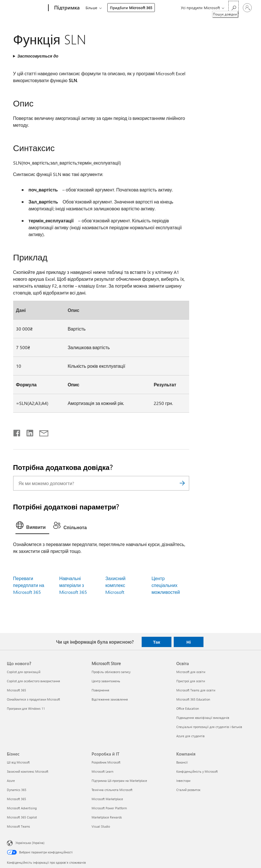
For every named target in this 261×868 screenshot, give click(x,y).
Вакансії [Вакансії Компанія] (182, 762)
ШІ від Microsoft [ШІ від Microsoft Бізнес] (18, 762)
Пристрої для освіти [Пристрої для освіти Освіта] (191, 681)
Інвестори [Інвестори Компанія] (183, 781)
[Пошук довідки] (234, 7)
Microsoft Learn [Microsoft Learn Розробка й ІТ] (102, 771)
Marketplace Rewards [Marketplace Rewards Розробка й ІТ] (107, 817)
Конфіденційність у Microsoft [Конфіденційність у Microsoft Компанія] (197, 771)
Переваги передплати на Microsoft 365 (29, 585)
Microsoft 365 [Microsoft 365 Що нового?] (16, 690)
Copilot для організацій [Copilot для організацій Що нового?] (24, 672)
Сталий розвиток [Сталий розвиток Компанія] (188, 790)
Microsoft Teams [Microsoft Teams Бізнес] (18, 826)
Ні (189, 642)
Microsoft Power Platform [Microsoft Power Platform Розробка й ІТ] (109, 808)
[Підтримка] (66, 8)
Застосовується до (38, 56)
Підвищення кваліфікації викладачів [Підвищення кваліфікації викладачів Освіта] (203, 718)
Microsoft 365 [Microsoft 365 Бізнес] (16, 799)
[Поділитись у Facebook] (17, 432)
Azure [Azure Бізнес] (11, 781)
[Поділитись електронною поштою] (41, 432)
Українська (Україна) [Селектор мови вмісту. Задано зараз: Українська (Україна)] (30, 843)
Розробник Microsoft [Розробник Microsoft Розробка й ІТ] (106, 762)
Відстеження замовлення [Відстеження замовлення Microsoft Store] (110, 699)
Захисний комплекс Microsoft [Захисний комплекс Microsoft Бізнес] (28, 771)
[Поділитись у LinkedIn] (28, 432)
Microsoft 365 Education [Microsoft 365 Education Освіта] (193, 699)
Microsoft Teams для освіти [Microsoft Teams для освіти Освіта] (196, 690)
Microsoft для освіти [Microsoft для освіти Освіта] (191, 672)
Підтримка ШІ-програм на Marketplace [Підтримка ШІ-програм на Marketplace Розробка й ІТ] (119, 781)
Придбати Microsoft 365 (131, 8)
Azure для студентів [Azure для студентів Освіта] (190, 736)
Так (157, 642)
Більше (91, 8)
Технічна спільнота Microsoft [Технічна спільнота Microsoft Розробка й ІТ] (112, 790)
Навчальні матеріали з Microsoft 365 (73, 585)
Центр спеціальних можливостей (166, 585)
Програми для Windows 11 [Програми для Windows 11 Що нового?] (26, 708)
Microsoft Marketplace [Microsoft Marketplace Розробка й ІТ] (107, 799)
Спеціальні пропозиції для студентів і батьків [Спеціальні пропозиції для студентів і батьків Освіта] (209, 727)
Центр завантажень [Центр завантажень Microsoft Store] (106, 681)
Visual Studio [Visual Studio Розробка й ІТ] (101, 826)
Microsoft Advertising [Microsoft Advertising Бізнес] (22, 808)
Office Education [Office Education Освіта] (188, 708)
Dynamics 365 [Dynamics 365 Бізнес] (17, 790)
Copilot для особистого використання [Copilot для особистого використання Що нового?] (33, 681)
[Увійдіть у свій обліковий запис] (247, 8)
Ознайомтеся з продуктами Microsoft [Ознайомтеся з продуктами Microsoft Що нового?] (33, 699)
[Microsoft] (26, 8)
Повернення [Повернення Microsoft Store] (100, 690)
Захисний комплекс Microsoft (115, 585)
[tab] (32, 527)
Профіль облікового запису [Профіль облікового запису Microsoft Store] (111, 672)
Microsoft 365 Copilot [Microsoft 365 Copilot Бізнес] (22, 817)
